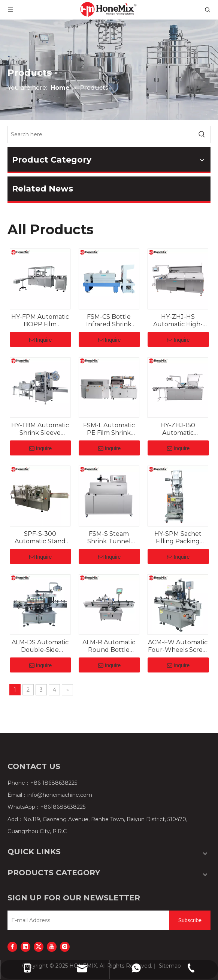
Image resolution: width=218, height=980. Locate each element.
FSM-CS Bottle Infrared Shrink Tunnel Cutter (109, 321)
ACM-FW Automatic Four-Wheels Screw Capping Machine (178, 646)
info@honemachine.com (60, 795)
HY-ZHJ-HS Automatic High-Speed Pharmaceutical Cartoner (178, 321)
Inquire (41, 340)
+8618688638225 (63, 807)
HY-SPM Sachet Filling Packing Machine (178, 538)
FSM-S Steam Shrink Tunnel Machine (109, 538)
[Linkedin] (25, 947)
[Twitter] (39, 947)
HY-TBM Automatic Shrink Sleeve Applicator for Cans (40, 429)
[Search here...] (101, 134)
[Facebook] (12, 947)
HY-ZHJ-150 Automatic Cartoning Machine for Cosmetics (178, 429)
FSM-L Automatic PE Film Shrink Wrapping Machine (109, 429)
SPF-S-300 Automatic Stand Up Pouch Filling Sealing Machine (40, 538)
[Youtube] (52, 947)
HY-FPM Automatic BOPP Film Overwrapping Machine (40, 321)
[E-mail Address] (87, 920)
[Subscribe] (190, 920)
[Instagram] (65, 947)
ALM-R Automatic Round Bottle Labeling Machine (109, 646)
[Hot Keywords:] (202, 134)
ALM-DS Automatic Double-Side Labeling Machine (40, 646)
